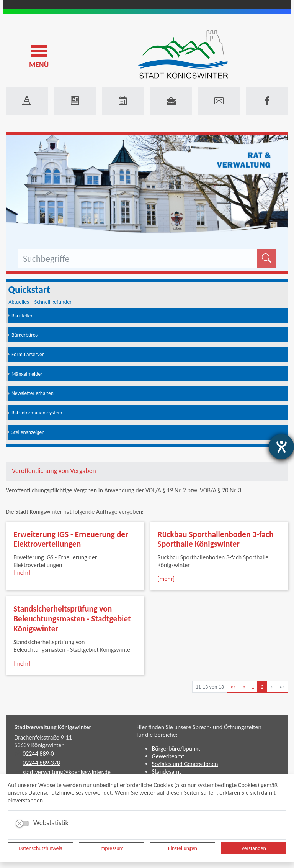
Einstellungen (183, 848)
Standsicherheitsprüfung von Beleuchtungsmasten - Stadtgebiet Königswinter (72, 619)
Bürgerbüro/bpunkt (176, 749)
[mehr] (22, 573)
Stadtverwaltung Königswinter (53, 727)
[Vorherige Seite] (244, 687)
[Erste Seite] (233, 687)
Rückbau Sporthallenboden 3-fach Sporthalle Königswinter (216, 539)
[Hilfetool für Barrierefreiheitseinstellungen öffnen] (281, 447)
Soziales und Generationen (185, 764)
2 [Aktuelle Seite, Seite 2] (262, 687)
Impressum (112, 848)
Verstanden (253, 848)
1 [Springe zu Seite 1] (253, 687)
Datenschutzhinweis (41, 848)
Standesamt (167, 772)
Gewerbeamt (168, 756)
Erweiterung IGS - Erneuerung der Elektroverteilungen (71, 539)
